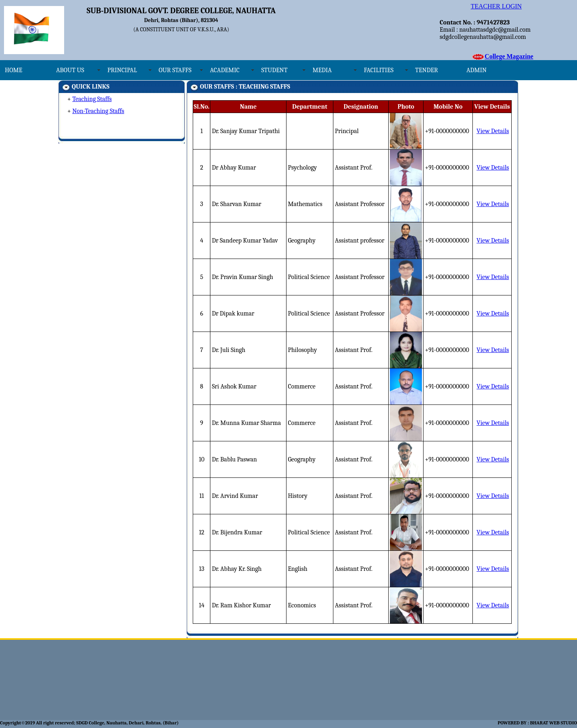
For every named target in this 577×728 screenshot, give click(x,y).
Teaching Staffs (92, 99)
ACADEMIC (225, 70)
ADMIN (476, 70)
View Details (493, 131)
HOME (14, 70)
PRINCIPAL (122, 70)
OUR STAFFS (175, 70)
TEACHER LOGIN (496, 6)
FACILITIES (379, 70)
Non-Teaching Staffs (98, 111)
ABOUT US (70, 70)
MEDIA (322, 70)
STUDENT (274, 70)
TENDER (427, 70)
